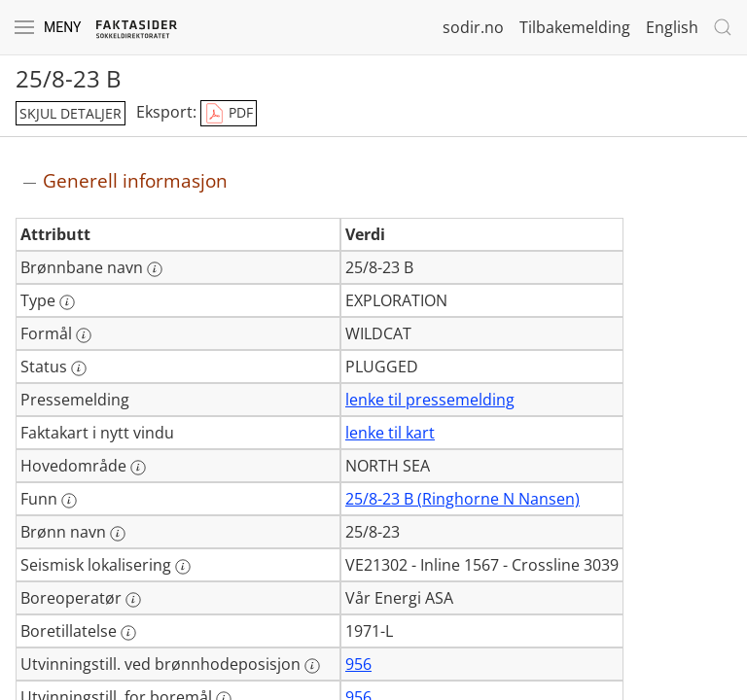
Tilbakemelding (575, 27)
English (672, 27)
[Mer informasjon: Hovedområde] (138, 468)
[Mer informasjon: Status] (79, 368)
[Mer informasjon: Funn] (69, 501)
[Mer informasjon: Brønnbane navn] (155, 269)
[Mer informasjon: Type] (67, 302)
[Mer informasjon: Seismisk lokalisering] (183, 567)
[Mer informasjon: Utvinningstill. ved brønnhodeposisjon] (312, 666)
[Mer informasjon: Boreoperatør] (133, 600)
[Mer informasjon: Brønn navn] (118, 534)
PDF (229, 114)
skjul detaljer (71, 113)
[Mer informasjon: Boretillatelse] (128, 633)
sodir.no (473, 27)
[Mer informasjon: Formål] (84, 335)
